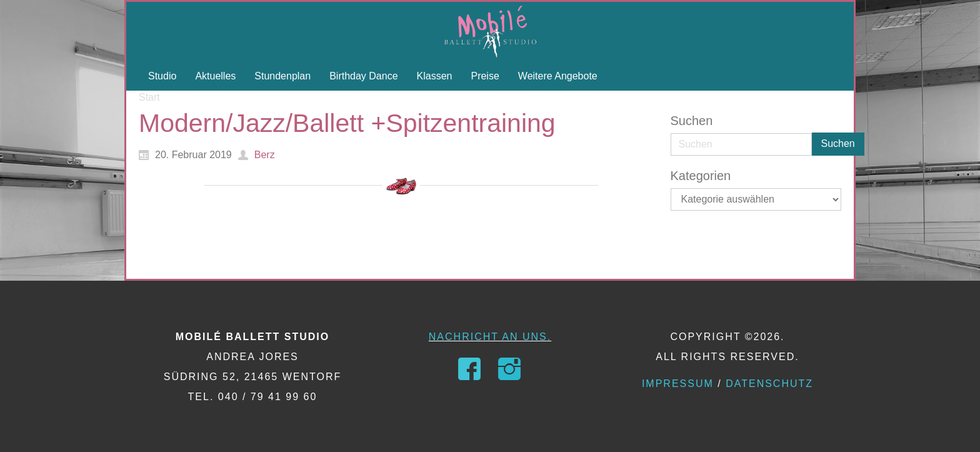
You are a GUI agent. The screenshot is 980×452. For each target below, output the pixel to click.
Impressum (678, 384)
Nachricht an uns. (490, 337)
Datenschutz (769, 384)
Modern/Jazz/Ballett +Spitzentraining (347, 123)
